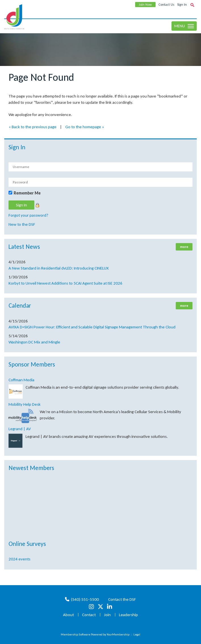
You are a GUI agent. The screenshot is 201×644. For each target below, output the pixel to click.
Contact (89, 615)
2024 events (19, 559)
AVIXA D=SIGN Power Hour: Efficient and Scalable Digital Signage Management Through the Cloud (92, 327)
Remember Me (27, 193)
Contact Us (166, 5)
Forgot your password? (28, 215)
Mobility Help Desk (25, 404)
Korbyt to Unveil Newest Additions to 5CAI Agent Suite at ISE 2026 (65, 283)
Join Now (145, 5)
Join (107, 615)
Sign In (182, 5)
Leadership (128, 615)
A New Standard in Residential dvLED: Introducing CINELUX (59, 268)
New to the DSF (22, 224)
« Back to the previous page (33, 127)
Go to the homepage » (85, 127)
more (184, 247)
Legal (137, 634)
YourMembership (118, 634)
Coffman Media (21, 380)
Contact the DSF (122, 599)
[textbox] (192, 5)
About (68, 615)
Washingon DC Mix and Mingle (34, 342)
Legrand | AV (20, 429)
